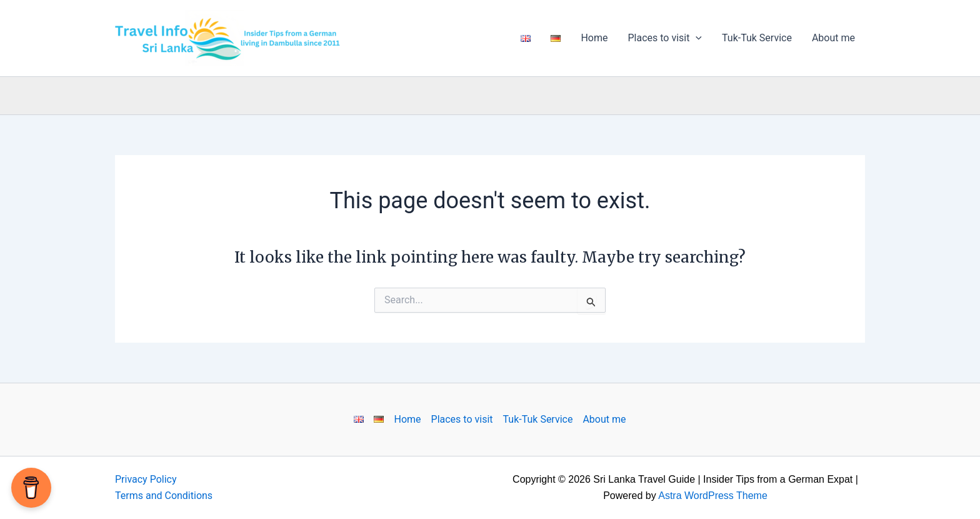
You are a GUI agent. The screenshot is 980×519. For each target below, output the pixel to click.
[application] (696, 38)
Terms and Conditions (164, 496)
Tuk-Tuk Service (757, 38)
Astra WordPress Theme (713, 496)
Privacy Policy (146, 479)
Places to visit (665, 38)
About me (833, 38)
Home (594, 38)
